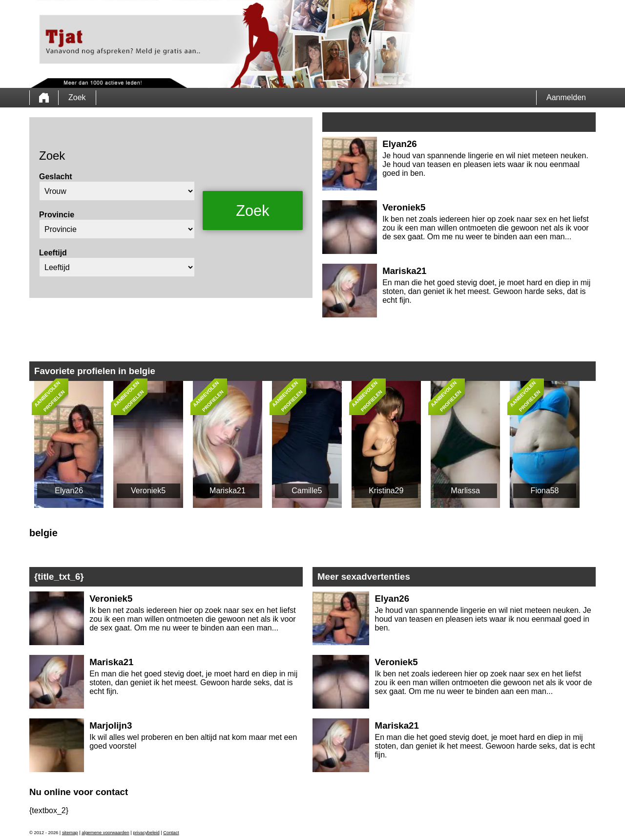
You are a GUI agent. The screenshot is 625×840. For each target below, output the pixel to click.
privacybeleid (146, 833)
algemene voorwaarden (105, 833)
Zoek (77, 97)
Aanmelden (566, 97)
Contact (171, 833)
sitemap (70, 833)
